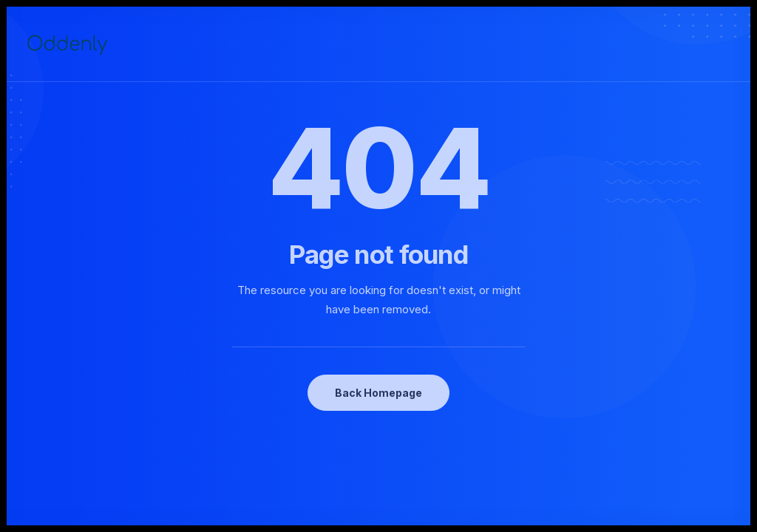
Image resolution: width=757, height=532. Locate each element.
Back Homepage (378, 393)
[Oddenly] (67, 44)
